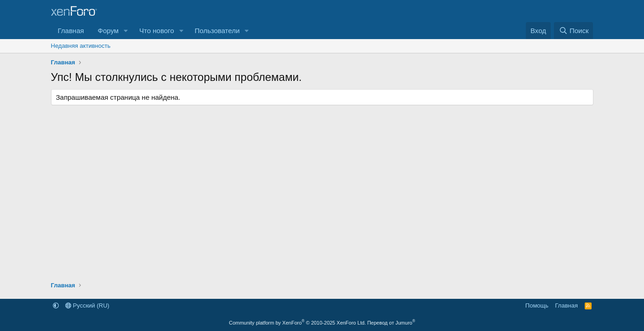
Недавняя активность (81, 46)
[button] (126, 31)
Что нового (157, 31)
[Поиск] (573, 31)
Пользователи (217, 31)
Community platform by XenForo (297, 323)
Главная (71, 31)
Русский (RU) (87, 305)
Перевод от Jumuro (391, 323)
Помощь (537, 305)
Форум (108, 31)
